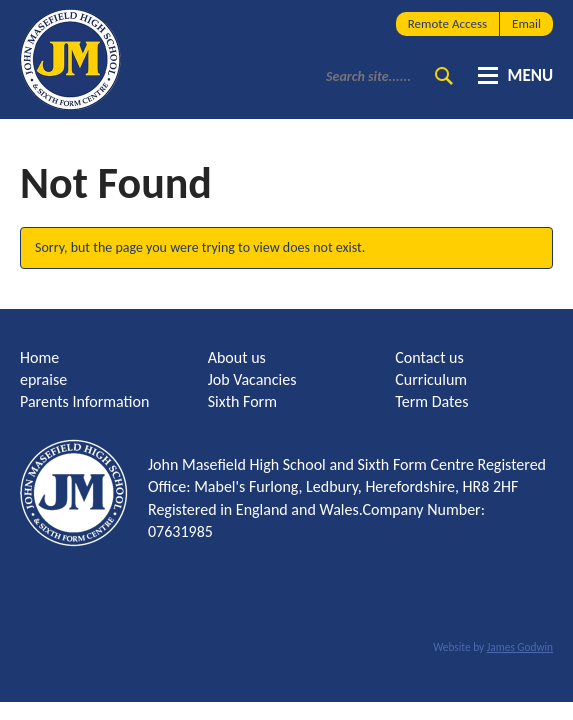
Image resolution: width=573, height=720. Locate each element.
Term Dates (431, 401)
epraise (43, 379)
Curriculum (431, 379)
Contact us (429, 357)
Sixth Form (242, 401)
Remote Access (447, 23)
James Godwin (520, 647)
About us (237, 357)
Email (526, 23)
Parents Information (84, 401)
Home (39, 357)
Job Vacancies (252, 379)
